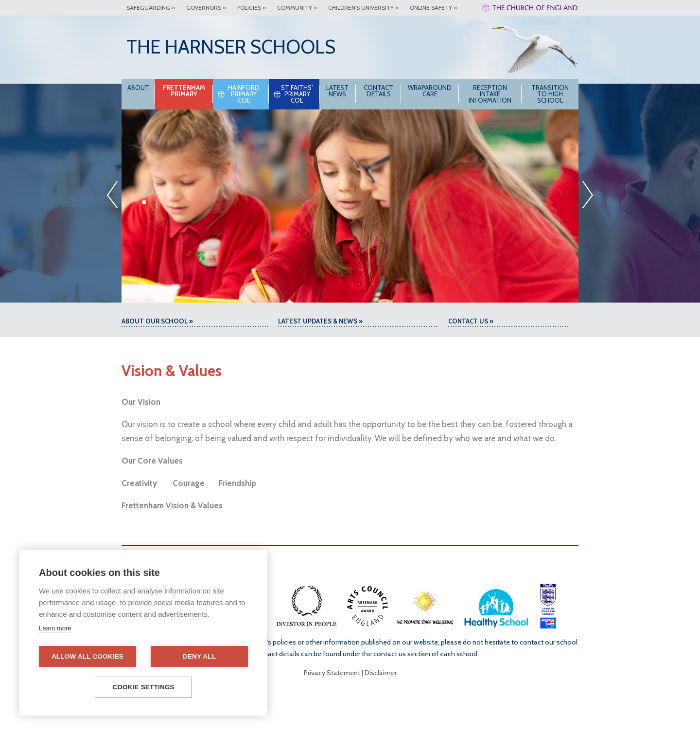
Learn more (55, 628)
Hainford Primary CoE (244, 94)
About (138, 88)
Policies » (252, 8)
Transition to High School (550, 94)
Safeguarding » (151, 8)
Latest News (337, 91)
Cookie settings (143, 687)
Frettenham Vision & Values (172, 505)
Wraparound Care (430, 91)
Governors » (206, 8)
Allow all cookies (87, 656)
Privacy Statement (332, 673)
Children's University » (363, 8)
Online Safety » (433, 8)
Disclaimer (381, 673)
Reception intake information (490, 94)
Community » (297, 8)
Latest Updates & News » (320, 321)
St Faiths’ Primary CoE (297, 94)
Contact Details (378, 91)
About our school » (157, 321)
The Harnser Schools (231, 47)
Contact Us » (471, 321)
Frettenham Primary (184, 91)
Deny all (199, 656)
